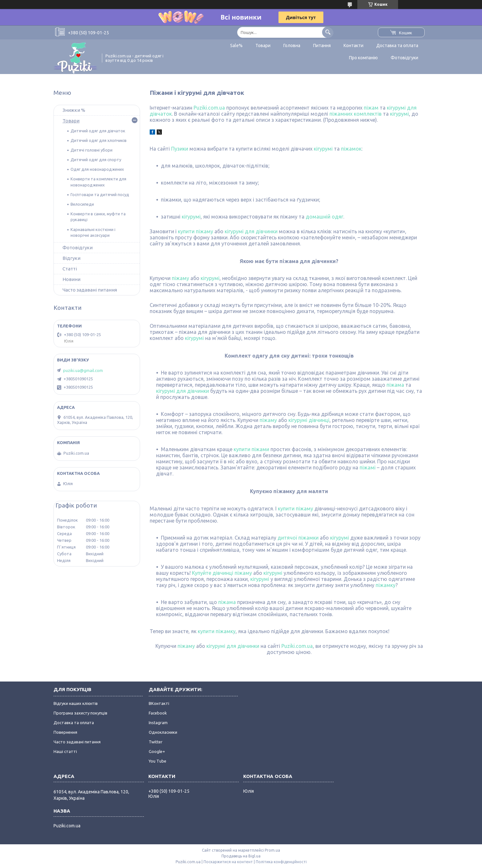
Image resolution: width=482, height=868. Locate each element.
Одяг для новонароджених (97, 169)
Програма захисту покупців (80, 713)
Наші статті (65, 751)
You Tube (158, 761)
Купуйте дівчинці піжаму (222, 573)
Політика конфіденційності (281, 862)
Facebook (158, 713)
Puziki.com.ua (209, 108)
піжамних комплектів (356, 114)
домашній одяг (324, 217)
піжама (395, 385)
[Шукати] (328, 32)
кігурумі (399, 114)
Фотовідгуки (404, 58)
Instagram (158, 723)
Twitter (156, 742)
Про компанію (363, 58)
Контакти (353, 45)
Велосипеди (82, 204)
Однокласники (163, 732)
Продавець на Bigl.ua (241, 856)
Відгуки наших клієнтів (76, 703)
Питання (322, 45)
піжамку (386, 585)
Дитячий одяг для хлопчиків (99, 140)
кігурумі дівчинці (309, 420)
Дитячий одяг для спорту (96, 160)
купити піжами (251, 449)
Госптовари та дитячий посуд (100, 194)
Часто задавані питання (90, 290)
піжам (371, 108)
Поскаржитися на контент (228, 862)
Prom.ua (272, 850)
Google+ (157, 751)
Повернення (65, 732)
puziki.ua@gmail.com (83, 370)
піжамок (351, 149)
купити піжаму (195, 231)
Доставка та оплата (397, 45)
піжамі (368, 467)
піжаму (180, 278)
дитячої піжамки (298, 538)
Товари (263, 45)
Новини (71, 279)
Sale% (236, 45)
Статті (70, 269)
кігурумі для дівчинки (251, 231)
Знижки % (74, 110)
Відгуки (71, 258)
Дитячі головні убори (91, 150)
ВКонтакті (159, 703)
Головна (292, 45)
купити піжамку (217, 631)
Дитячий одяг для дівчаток (98, 131)
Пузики (180, 149)
